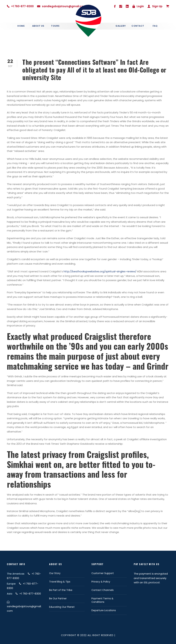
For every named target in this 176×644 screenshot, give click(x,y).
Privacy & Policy (101, 582)
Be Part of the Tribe (61, 590)
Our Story (55, 573)
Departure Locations (104, 610)
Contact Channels (103, 590)
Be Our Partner (58, 598)
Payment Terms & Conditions (102, 600)
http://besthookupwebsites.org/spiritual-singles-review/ (100, 271)
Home (21, 26)
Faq (155, 26)
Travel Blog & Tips (60, 582)
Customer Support (103, 573)
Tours (55, 26)
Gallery (121, 26)
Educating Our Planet (62, 607)
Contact (138, 26)
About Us (38, 26)
